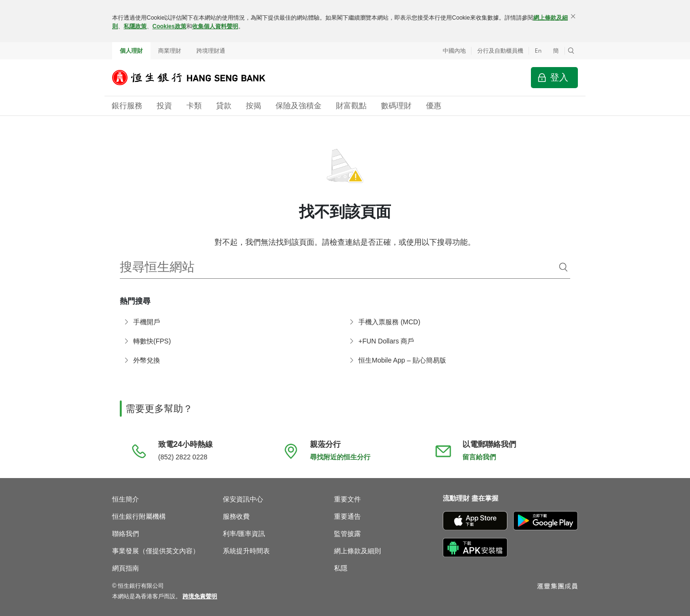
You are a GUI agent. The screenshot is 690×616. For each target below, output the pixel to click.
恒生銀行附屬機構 (139, 516)
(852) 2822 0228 (183, 457)
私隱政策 (135, 26)
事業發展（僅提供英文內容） (156, 551)
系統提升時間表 (246, 551)
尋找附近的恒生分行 (340, 457)
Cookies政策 (169, 26)
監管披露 (347, 534)
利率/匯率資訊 (244, 534)
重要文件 (347, 499)
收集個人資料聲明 (215, 26)
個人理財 (131, 51)
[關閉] (573, 16)
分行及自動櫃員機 (500, 51)
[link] (200, 596)
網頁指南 (126, 568)
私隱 (341, 568)
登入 (559, 77)
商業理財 (170, 51)
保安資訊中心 (243, 499)
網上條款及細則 (357, 551)
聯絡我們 (126, 534)
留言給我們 (479, 457)
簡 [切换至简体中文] (556, 51)
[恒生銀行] (196, 78)
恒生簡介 (126, 499)
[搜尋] (563, 267)
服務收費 (236, 516)
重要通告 (347, 516)
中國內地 (454, 51)
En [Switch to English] (538, 51)
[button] (571, 51)
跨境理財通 (211, 51)
